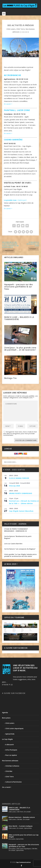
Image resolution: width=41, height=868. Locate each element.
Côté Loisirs (11, 29)
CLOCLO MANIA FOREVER (19, 478)
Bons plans (6, 718)
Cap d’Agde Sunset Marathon (21, 511)
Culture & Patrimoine (13, 782)
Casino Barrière (13, 140)
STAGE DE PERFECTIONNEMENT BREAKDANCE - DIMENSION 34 (16, 530)
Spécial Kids (10, 734)
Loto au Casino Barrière (13, 544)
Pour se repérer (11, 755)
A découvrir (10, 745)
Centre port (15, 200)
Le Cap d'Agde (7, 739)
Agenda (5, 712)
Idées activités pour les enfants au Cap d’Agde (24, 836)
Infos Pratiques (11, 750)
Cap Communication (23, 862)
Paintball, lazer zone (17, 110)
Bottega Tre (10, 378)
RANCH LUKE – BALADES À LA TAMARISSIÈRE (19, 318)
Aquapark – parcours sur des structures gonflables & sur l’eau (19, 287)
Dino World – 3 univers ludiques (21, 826)
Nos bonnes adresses (10, 761)
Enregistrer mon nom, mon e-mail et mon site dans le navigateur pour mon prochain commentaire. (20, 433)
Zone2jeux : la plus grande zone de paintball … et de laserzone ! (20, 349)
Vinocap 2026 (14, 486)
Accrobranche (13, 75)
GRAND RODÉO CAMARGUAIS (21, 493)
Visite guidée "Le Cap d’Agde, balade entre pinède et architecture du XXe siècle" (20, 555)
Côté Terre (20, 29)
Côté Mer (9, 771)
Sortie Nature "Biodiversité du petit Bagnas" (18, 537)
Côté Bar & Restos (12, 766)
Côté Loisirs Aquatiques (14, 728)
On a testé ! (7, 787)
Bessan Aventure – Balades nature (22, 817)
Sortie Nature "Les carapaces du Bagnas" (20, 549)
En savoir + (8, 104)
